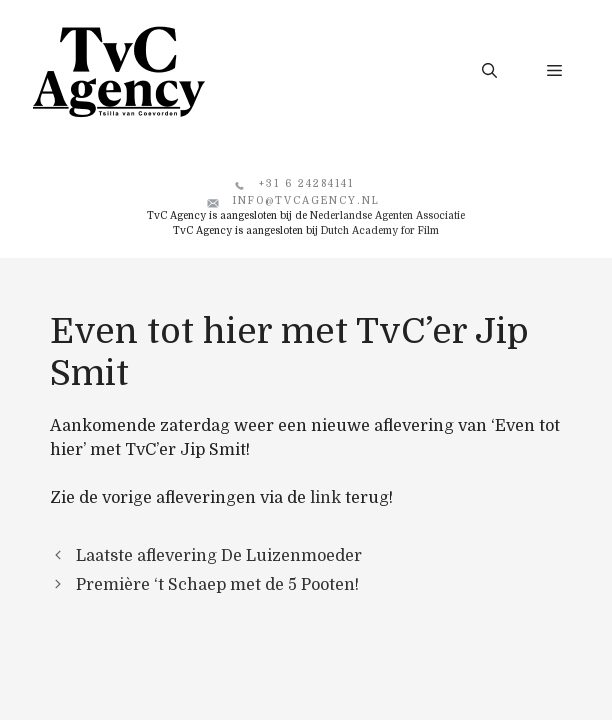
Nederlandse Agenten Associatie (387, 215)
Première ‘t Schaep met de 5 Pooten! (217, 585)
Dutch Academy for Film (380, 230)
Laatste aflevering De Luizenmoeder (219, 556)
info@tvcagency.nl (306, 200)
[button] (489, 71)
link (325, 498)
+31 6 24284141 (306, 183)
